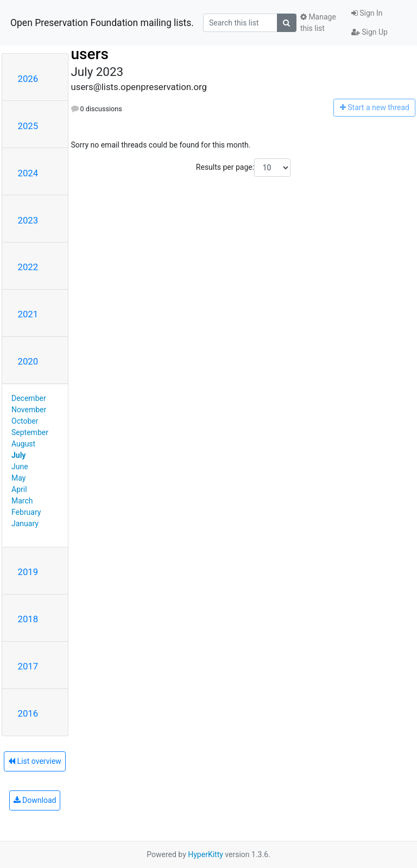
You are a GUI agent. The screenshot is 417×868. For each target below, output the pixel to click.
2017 (28, 666)
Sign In (367, 13)
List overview (35, 761)
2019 (28, 572)
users (90, 54)
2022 (28, 267)
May (18, 478)
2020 (28, 361)
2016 (28, 713)
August (23, 444)
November (29, 410)
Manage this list (318, 23)
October (25, 421)
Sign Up (369, 32)
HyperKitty (206, 854)
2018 (28, 619)
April (19, 489)
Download (35, 800)
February (26, 512)
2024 (28, 173)
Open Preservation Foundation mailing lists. (102, 23)
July (18, 455)
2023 (28, 220)
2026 (28, 79)
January (25, 524)
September (30, 432)
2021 (28, 314)
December (29, 398)
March (22, 501)
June (20, 467)
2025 (28, 126)
